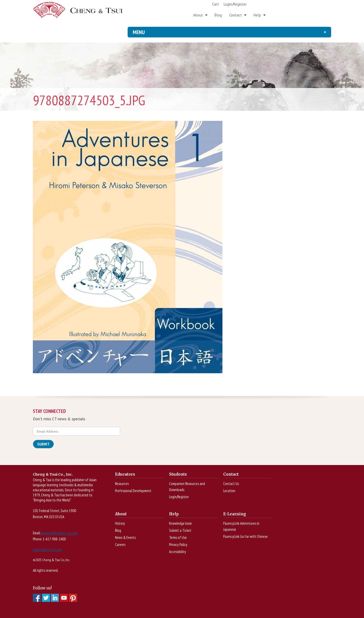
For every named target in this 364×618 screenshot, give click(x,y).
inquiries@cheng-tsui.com (59, 533)
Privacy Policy (178, 545)
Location (229, 491)
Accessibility (178, 552)
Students (178, 474)
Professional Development (133, 491)
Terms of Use (178, 537)
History (120, 523)
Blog (218, 15)
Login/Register (235, 4)
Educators (125, 474)
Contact (236, 15)
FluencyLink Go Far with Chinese (245, 536)
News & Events (125, 537)
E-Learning (235, 514)
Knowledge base (180, 523)
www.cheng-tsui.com (47, 550)
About (198, 15)
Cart (215, 4)
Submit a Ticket (180, 530)
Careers (120, 545)
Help (257, 15)
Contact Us (231, 484)
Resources (122, 484)
